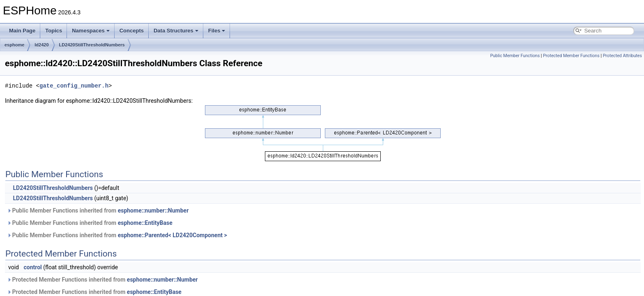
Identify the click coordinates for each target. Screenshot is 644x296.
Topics (54, 31)
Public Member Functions (515, 56)
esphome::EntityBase (145, 223)
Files (217, 31)
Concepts (132, 31)
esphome (14, 45)
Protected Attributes (622, 56)
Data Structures (176, 31)
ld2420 (41, 45)
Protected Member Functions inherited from (102, 280)
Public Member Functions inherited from (98, 210)
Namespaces (91, 31)
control (32, 267)
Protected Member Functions (571, 56)
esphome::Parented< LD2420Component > (172, 235)
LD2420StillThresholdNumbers (92, 45)
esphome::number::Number (153, 210)
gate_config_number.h (74, 86)
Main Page (22, 31)
